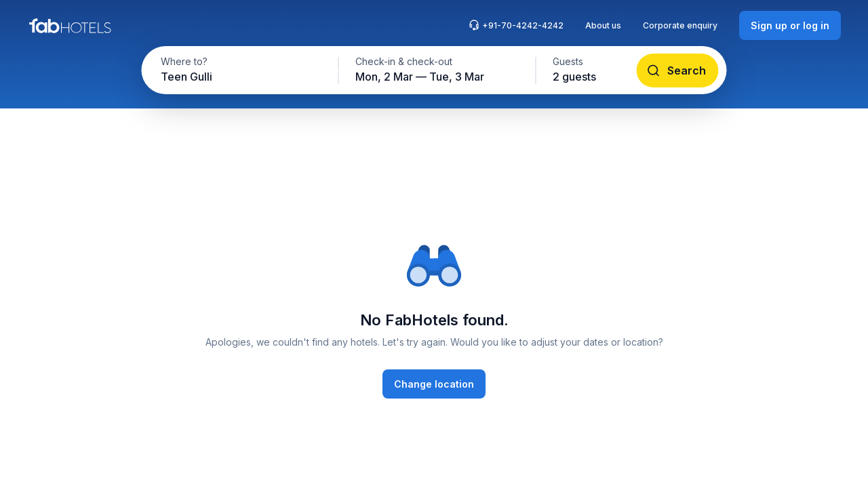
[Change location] (434, 384)
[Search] (678, 70)
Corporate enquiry (680, 25)
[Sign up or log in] (790, 25)
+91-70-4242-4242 (516, 25)
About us (603, 25)
